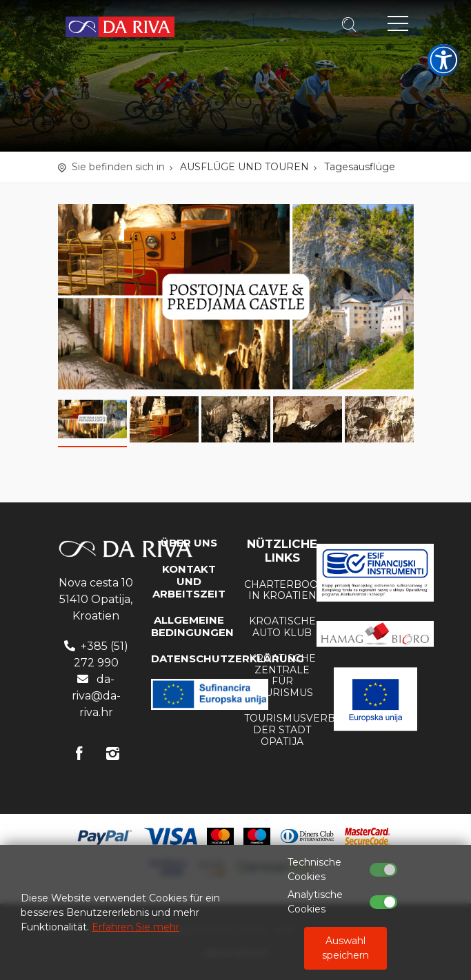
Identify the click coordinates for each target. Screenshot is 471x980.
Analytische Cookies (315, 902)
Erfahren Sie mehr (136, 927)
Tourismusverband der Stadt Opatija (301, 730)
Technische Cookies (314, 869)
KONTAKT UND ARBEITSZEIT (189, 581)
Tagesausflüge (360, 167)
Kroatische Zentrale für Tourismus (282, 675)
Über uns (189, 543)
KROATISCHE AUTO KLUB (282, 627)
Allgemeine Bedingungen (192, 626)
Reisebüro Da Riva (120, 27)
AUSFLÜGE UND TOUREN (244, 167)
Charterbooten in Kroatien (291, 590)
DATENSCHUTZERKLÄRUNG (228, 659)
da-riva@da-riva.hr (96, 696)
